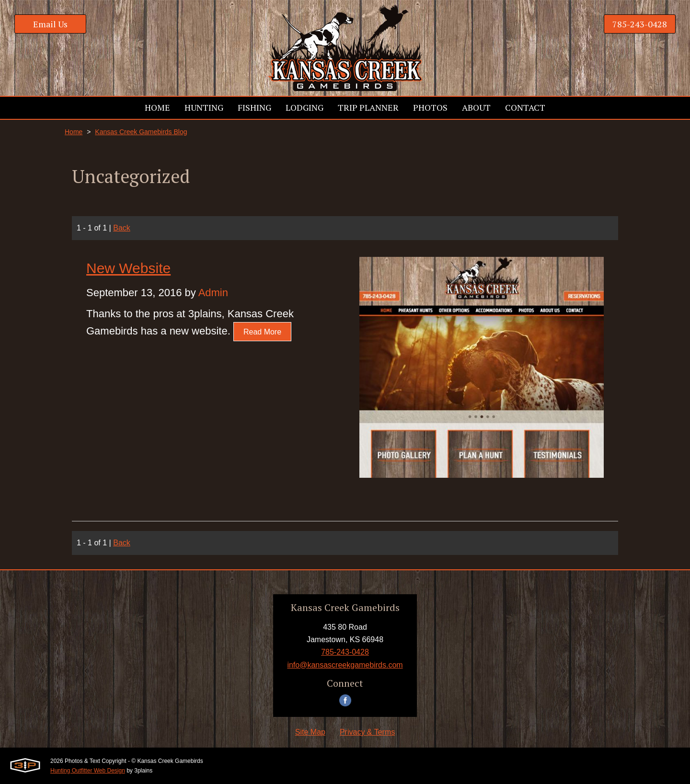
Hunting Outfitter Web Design (88, 771)
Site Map (310, 732)
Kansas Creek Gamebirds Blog (141, 132)
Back (122, 228)
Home (74, 132)
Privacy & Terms (367, 732)
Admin (213, 293)
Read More (262, 332)
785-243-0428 (640, 24)
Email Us (50, 24)
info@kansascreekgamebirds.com (345, 665)
